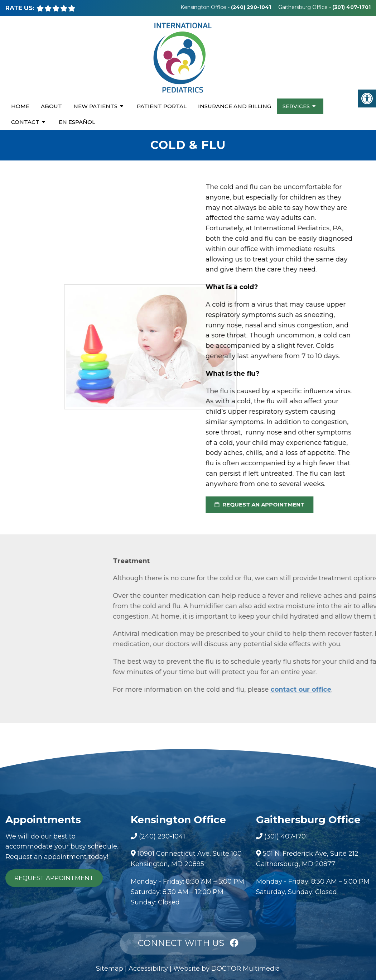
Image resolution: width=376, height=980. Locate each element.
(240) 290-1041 (251, 7)
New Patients (95, 106)
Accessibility (148, 969)
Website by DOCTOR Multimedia (227, 969)
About (51, 106)
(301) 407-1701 (351, 7)
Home (20, 106)
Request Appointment (54, 878)
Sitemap (110, 969)
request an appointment (254, 505)
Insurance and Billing (235, 106)
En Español (77, 122)
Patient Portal (162, 106)
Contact (25, 122)
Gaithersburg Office (304, 7)
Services (296, 106)
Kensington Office (204, 7)
